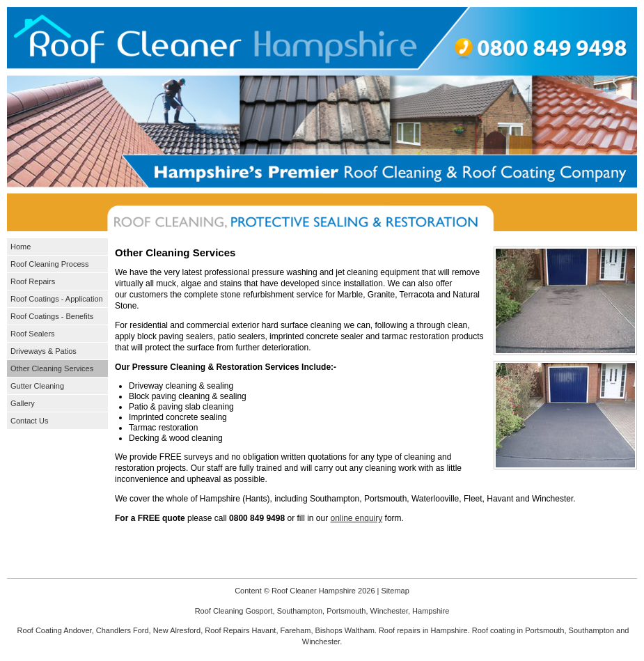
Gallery (23, 403)
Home (21, 247)
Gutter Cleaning (37, 386)
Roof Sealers (33, 334)
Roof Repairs (33, 281)
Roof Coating (40, 630)
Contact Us (29, 421)
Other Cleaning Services (52, 368)
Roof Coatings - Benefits (52, 316)
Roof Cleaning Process (50, 264)
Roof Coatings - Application (57, 299)
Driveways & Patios (44, 351)
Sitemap (395, 591)
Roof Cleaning (219, 611)
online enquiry (357, 518)
